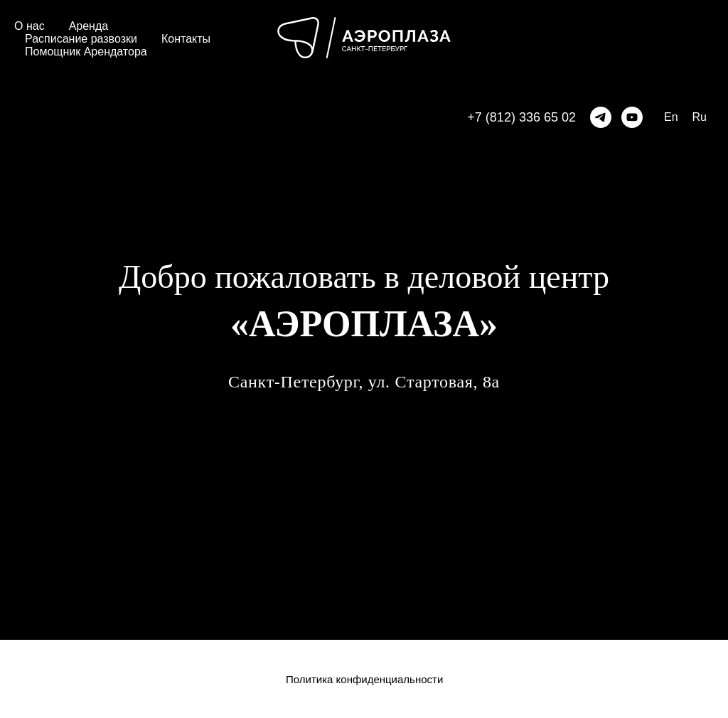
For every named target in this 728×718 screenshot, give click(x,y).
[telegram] (601, 117)
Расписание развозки (81, 39)
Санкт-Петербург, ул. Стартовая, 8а (364, 382)
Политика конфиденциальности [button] (364, 679)
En (671, 117)
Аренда (89, 26)
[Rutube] (632, 117)
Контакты (186, 39)
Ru (700, 117)
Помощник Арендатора (86, 52)
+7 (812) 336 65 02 (521, 117)
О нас (30, 26)
